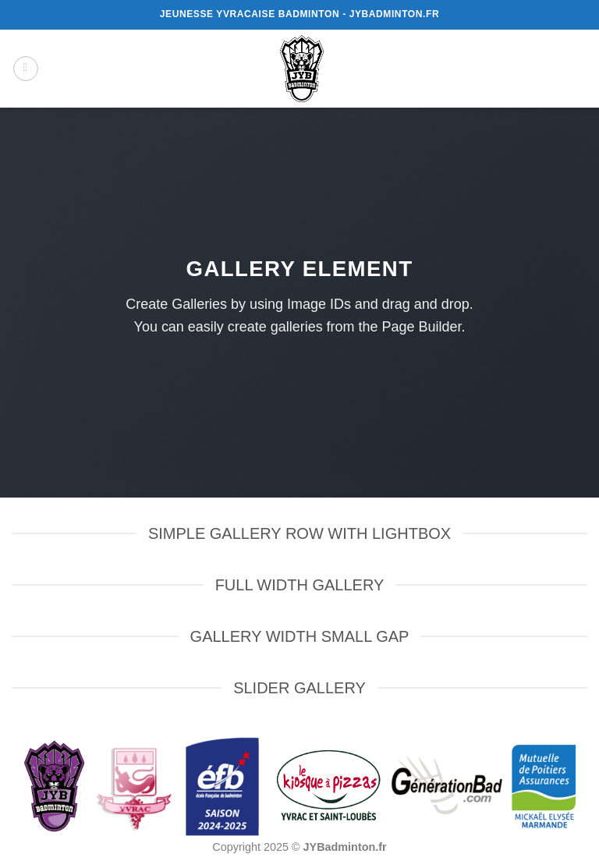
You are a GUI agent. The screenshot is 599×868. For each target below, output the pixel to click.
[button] (26, 69)
